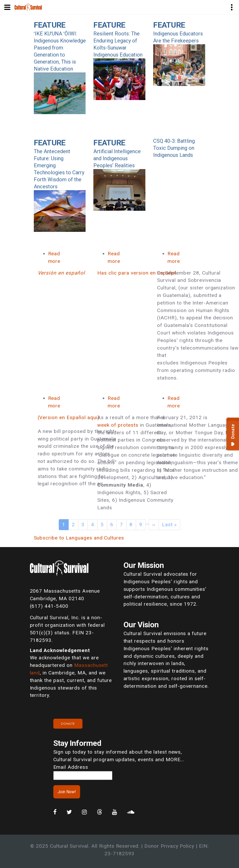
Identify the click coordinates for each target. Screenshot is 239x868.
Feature (50, 25)
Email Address (71, 767)
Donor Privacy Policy (169, 846)
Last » (169, 525)
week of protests (118, 425)
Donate (68, 724)
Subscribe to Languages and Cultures (79, 538)
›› (154, 525)
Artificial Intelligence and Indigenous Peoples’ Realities (117, 158)
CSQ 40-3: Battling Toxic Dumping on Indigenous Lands (174, 148)
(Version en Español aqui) (69, 417)
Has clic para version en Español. (137, 273)
